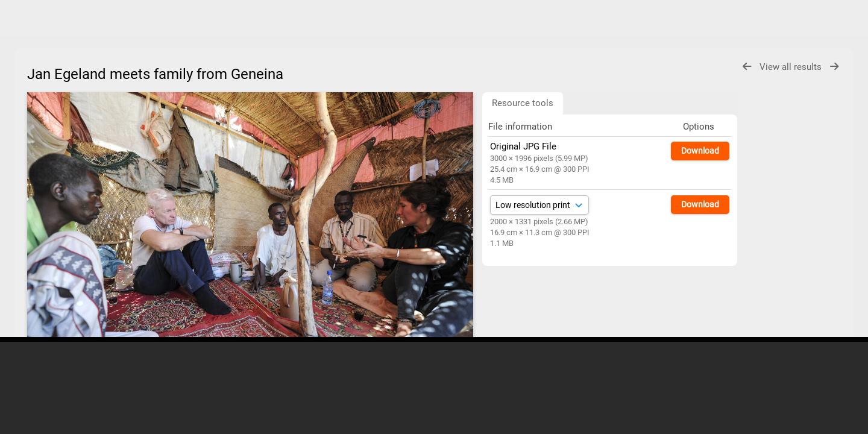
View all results (792, 67)
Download (700, 151)
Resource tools (523, 103)
